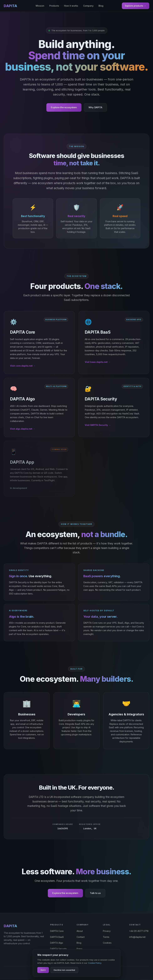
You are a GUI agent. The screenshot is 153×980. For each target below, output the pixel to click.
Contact (81, 937)
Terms (106, 937)
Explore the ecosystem (64, 107)
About (80, 931)
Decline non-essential (64, 970)
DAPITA (10, 6)
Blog (101, 6)
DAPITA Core (57, 931)
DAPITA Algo (57, 943)
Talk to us (95, 893)
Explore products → (136, 6)
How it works (71, 6)
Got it (43, 970)
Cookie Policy (95, 963)
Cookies (107, 943)
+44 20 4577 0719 (139, 931)
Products (54, 6)
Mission (40, 6)
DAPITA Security (58, 949)
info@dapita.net (137, 937)
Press (79, 949)
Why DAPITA (95, 107)
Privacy (107, 931)
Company (88, 6)
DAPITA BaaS (57, 937)
